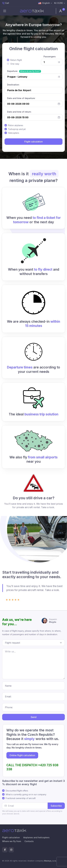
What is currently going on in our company (26, 794)
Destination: (13, 85)
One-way (15, 64)
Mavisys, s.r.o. (50, 861)
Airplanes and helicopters (36, 837)
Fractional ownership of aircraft (21, 798)
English (44, 3)
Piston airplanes (16, 125)
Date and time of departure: (21, 98)
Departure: (13, 71)
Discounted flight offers (17, 791)
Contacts (29, 841)
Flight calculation (11, 837)
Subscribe (56, 806)
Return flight (16, 60)
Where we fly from (12, 841)
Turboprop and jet (17, 129)
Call (6, 3)
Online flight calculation (22, 755)
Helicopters (14, 133)
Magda (53, 621)
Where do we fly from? (30, 71)
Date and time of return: (19, 112)
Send (34, 717)
